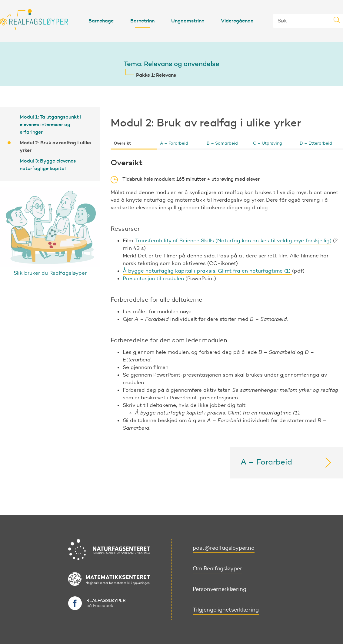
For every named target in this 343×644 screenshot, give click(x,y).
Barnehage (101, 21)
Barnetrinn (142, 21)
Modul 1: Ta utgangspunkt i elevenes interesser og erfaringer (50, 124)
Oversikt (122, 143)
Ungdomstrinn (188, 21)
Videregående (237, 21)
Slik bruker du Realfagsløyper (50, 273)
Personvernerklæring (220, 589)
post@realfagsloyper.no (224, 548)
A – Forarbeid (174, 143)
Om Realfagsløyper (217, 569)
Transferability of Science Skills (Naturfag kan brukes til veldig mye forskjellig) (233, 240)
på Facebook (106, 603)
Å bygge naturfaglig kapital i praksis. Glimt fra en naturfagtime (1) (207, 271)
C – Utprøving (268, 143)
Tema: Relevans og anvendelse (171, 64)
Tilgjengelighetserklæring (226, 610)
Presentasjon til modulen (153, 278)
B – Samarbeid (222, 143)
